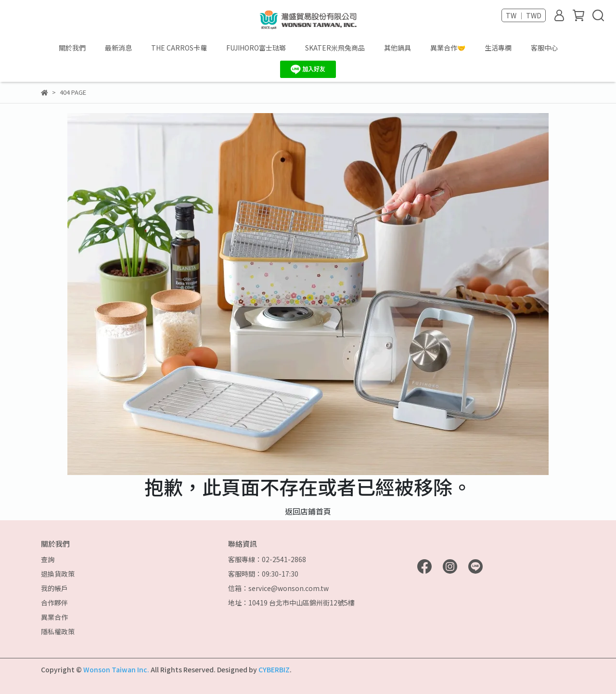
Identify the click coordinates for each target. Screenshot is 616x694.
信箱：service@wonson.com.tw (278, 588)
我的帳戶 (54, 588)
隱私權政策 (58, 631)
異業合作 (54, 617)
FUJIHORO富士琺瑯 (256, 48)
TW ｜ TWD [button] (524, 15)
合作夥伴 (54, 603)
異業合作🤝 (448, 48)
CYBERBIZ (274, 669)
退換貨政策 (58, 574)
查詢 (48, 559)
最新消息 (118, 48)
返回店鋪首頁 (308, 511)
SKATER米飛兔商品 (335, 48)
